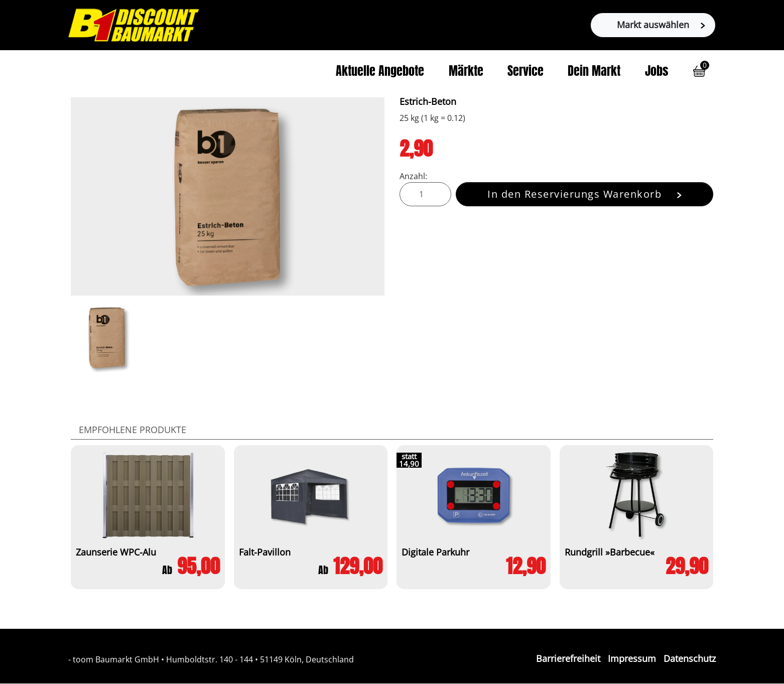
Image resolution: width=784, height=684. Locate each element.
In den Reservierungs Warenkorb (584, 194)
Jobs (657, 72)
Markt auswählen (661, 25)
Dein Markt (594, 72)
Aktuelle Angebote (380, 72)
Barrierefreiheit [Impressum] (568, 658)
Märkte (466, 72)
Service (526, 72)
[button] (699, 71)
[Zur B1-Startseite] (134, 24)
